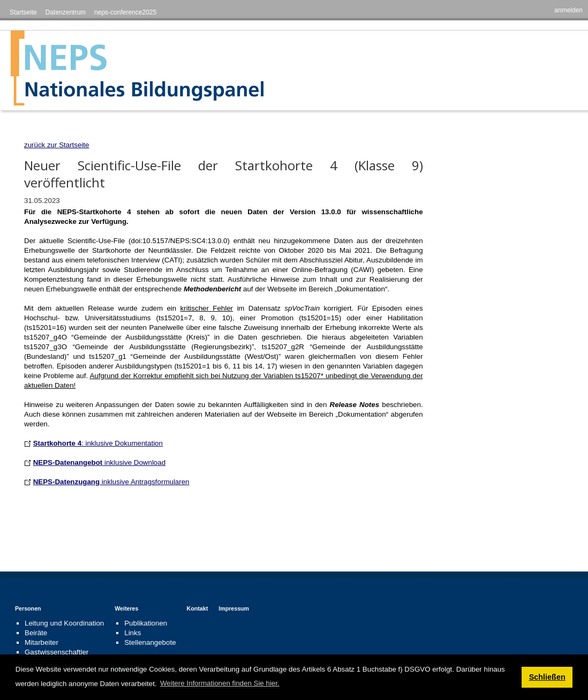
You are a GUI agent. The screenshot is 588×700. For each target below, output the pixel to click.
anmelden (568, 10)
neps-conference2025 (125, 12)
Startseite (23, 12)
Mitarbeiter (42, 642)
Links (133, 633)
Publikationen (146, 623)
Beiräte (36, 633)
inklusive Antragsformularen (111, 482)
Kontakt (198, 608)
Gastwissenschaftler (56, 652)
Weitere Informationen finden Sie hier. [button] (220, 683)
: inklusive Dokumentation (98, 443)
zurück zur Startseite (56, 145)
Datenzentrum (66, 12)
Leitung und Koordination (64, 623)
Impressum (234, 608)
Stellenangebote (150, 642)
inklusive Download (99, 462)
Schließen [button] (547, 677)
